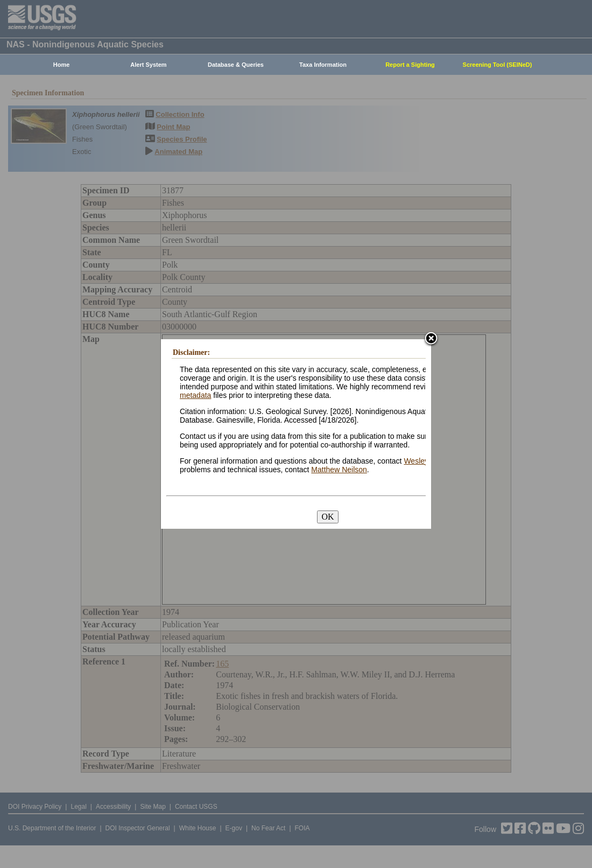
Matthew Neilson (339, 470)
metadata (195, 395)
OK (327, 517)
